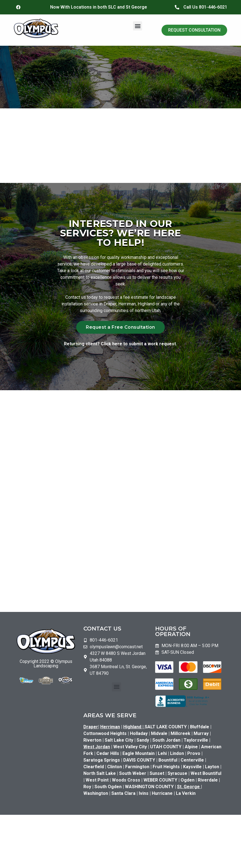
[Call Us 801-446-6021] (177, 7)
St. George (188, 789)
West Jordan (97, 749)
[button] (138, 26)
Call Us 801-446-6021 (205, 7)
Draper (91, 729)
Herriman (110, 729)
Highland (134, 729)
